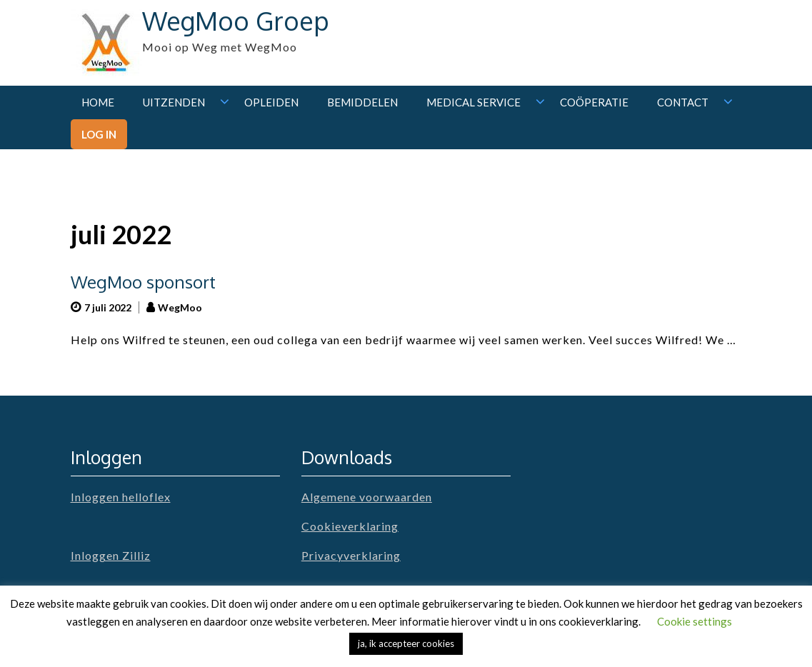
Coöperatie (594, 102)
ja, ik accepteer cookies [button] (406, 643)
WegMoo (180, 307)
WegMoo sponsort (143, 282)
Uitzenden (174, 102)
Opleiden (271, 102)
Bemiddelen (362, 102)
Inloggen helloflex (121, 497)
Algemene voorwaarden (367, 497)
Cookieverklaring (350, 526)
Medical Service (473, 102)
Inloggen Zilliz (111, 555)
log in (99, 134)
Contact (683, 102)
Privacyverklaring (351, 555)
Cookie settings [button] (695, 621)
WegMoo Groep (236, 20)
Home (98, 102)
